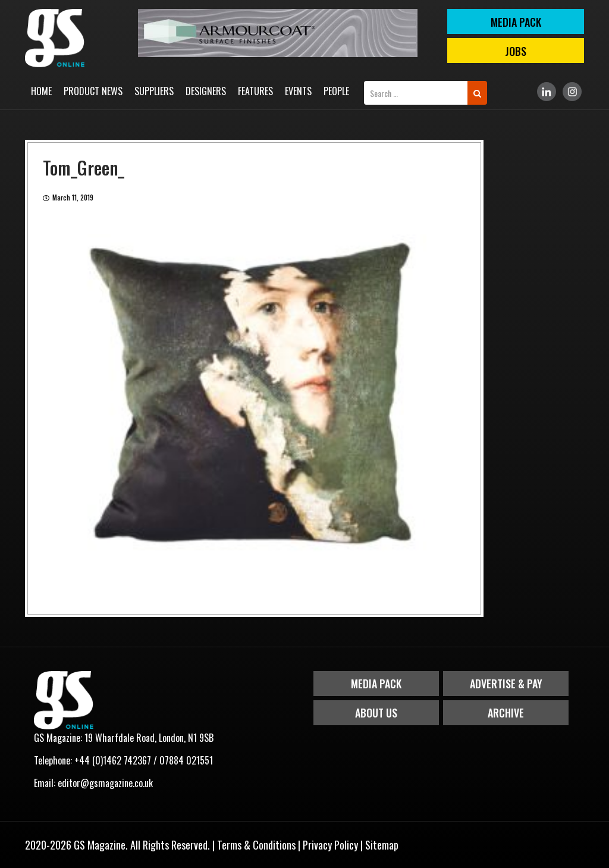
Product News (93, 91)
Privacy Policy (330, 845)
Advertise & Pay (506, 684)
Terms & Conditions (256, 845)
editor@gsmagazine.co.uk (105, 783)
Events (298, 91)
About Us (376, 713)
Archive (506, 713)
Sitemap (382, 845)
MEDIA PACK (516, 22)
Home (41, 91)
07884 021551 (186, 760)
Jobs (516, 51)
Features (255, 91)
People (336, 91)
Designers (206, 91)
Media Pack (376, 684)
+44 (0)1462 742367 (113, 760)
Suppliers (154, 91)
